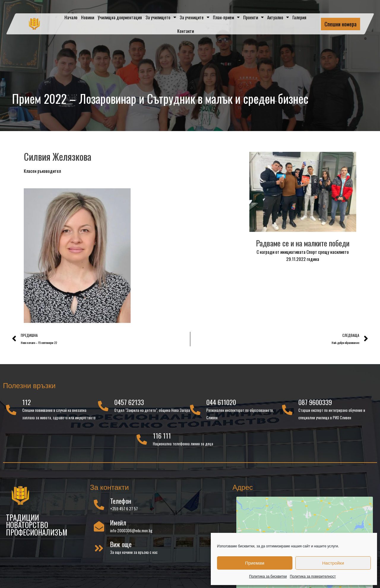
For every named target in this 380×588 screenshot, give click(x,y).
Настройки (333, 563)
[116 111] (142, 439)
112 (27, 402)
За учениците (194, 17)
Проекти (253, 17)
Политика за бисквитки (268, 576)
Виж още (121, 544)
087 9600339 (315, 402)
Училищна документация (120, 17)
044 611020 (221, 402)
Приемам (255, 563)
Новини (88, 17)
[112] (11, 410)
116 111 (162, 436)
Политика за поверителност (313, 576)
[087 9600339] (287, 410)
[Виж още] (99, 548)
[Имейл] (99, 526)
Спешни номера (341, 24)
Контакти (186, 31)
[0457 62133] (103, 406)
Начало (71, 17)
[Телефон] (99, 505)
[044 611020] (195, 410)
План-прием (226, 17)
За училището (161, 17)
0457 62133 (129, 402)
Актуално (278, 17)
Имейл (118, 522)
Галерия (299, 17)
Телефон (121, 501)
